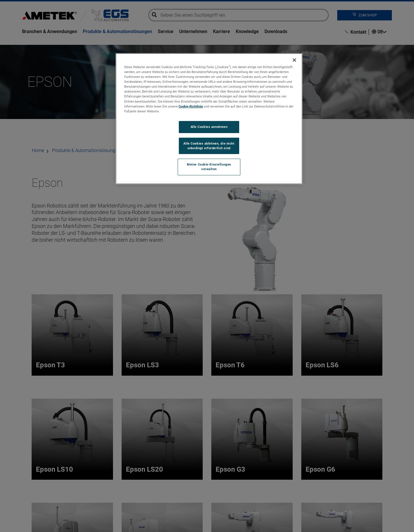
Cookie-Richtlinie (191, 106)
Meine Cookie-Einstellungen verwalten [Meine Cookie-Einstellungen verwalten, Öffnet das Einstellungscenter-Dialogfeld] (209, 167)
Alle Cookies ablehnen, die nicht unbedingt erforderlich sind (209, 146)
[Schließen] (294, 60)
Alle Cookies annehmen (209, 127)
